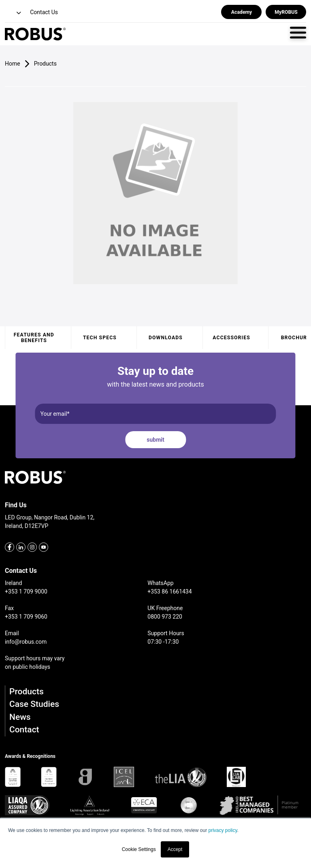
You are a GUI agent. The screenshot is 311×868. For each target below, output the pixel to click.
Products (27, 691)
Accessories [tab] (231, 338)
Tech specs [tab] (100, 338)
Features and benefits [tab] (34, 338)
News (20, 717)
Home (13, 64)
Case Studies (34, 704)
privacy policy (223, 830)
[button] (14, 13)
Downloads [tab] (166, 338)
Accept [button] (175, 849)
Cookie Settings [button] (139, 849)
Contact (24, 730)
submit (155, 440)
